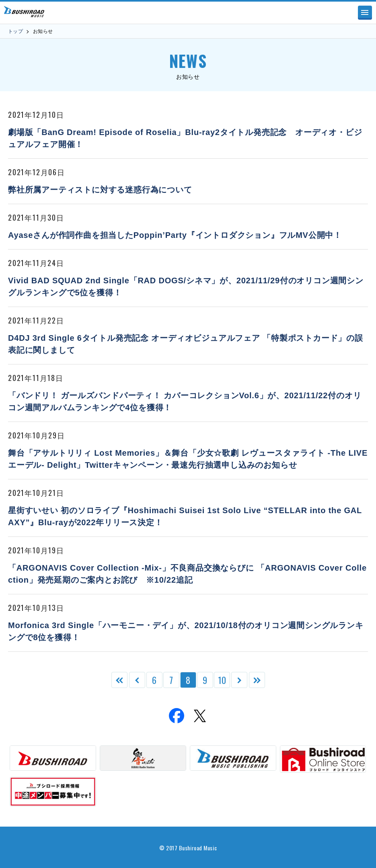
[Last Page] (257, 680)
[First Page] (119, 680)
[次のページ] (239, 680)
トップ (15, 31)
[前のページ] (137, 680)
